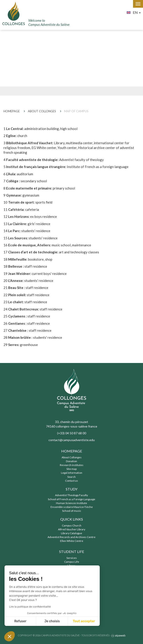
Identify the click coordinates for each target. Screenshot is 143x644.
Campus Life (72, 562)
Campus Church (72, 525)
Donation (71, 461)
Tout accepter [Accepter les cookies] (84, 621)
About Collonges (72, 457)
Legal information (72, 473)
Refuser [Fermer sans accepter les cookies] (20, 621)
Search (71, 477)
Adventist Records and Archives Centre (71, 537)
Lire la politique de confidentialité (30, 607)
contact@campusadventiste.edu (72, 440)
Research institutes (72, 465)
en (133, 12)
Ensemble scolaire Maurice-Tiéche (72, 507)
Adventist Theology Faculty (71, 495)
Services (72, 558)
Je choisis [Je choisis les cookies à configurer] (52, 621)
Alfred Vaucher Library (72, 529)
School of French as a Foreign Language (71, 499)
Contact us (71, 481)
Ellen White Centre (72, 541)
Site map (71, 469)
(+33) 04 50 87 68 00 (72, 433)
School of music (72, 511)
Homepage (72, 451)
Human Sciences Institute (71, 503)
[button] (10, 636)
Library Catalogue (71, 533)
